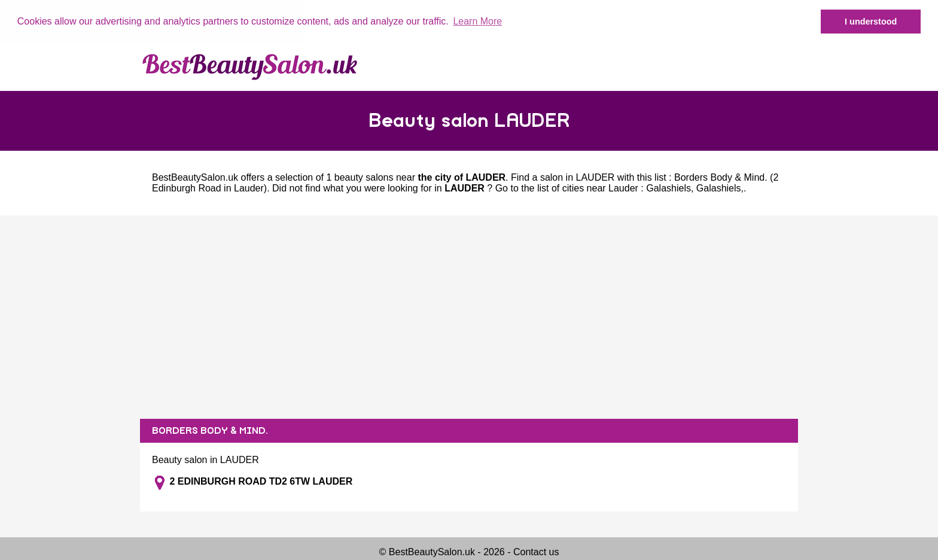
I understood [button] (871, 22)
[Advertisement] (469, 316)
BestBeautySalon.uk (195, 177)
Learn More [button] (477, 21)
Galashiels (669, 188)
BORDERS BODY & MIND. (210, 430)
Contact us (536, 551)
